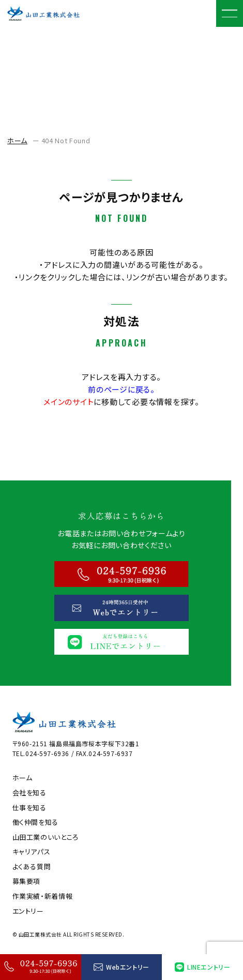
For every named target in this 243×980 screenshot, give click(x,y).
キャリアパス (32, 852)
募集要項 (27, 881)
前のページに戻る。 (121, 389)
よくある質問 (32, 867)
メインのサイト (69, 402)
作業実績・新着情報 (43, 896)
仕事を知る (29, 808)
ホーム (17, 140)
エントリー (28, 911)
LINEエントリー (202, 967)
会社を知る (29, 793)
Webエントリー (121, 967)
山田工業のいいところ (46, 837)
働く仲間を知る (36, 822)
